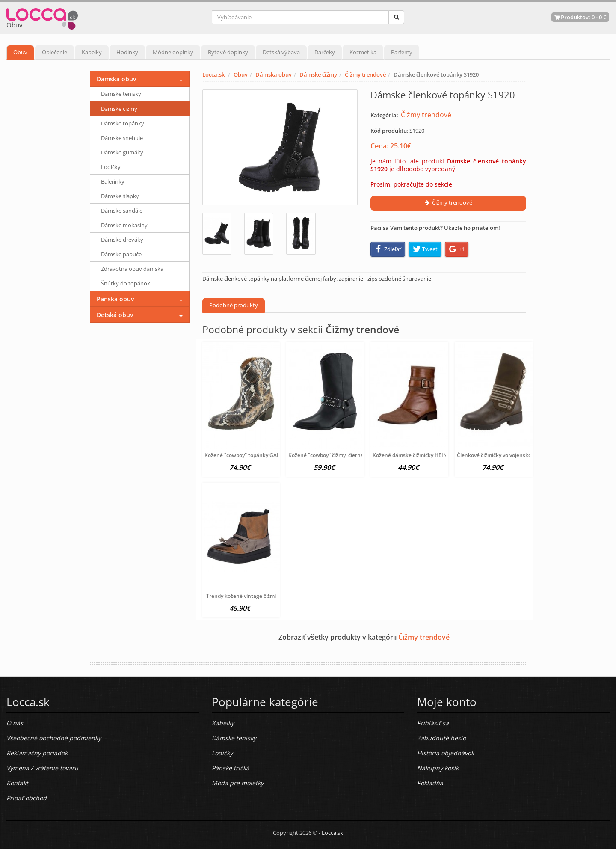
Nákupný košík (438, 768)
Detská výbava (281, 52)
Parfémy (402, 52)
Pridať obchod (27, 798)
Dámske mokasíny (124, 225)
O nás (15, 723)
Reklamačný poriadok (37, 753)
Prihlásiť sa (433, 723)
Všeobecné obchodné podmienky (54, 738)
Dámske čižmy (318, 74)
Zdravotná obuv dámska (132, 269)
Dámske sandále (122, 211)
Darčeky (325, 52)
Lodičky (111, 167)
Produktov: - (580, 17)
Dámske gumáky (122, 152)
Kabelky (92, 52)
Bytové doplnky (228, 52)
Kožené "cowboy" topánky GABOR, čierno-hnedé (264, 455)
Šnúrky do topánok (126, 283)
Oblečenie (55, 52)
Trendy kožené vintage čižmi (241, 596)
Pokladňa (430, 783)
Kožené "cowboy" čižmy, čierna (326, 455)
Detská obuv (115, 315)
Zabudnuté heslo (441, 738)
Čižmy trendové (365, 74)
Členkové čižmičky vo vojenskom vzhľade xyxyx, (515, 455)
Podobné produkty (234, 305)
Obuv (20, 52)
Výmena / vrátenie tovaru (42, 768)
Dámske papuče (121, 254)
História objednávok (446, 753)
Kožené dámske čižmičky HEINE (411, 455)
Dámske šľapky (120, 196)
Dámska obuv (274, 74)
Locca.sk (213, 74)
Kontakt (17, 783)
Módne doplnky (173, 52)
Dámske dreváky (122, 240)
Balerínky (113, 181)
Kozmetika (363, 52)
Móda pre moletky (238, 783)
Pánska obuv (115, 299)
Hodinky (127, 52)
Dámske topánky (123, 123)
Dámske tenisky (121, 94)
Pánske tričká (231, 768)
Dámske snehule (122, 138)
